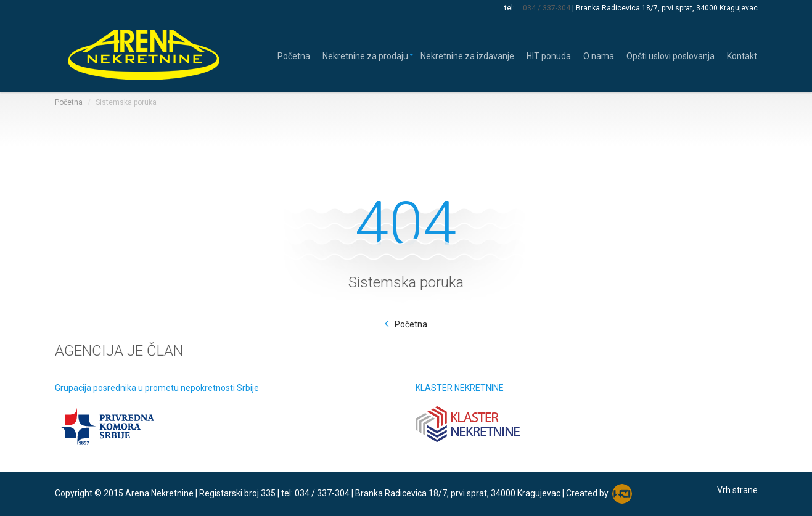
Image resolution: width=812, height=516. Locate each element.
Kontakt (742, 55)
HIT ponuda (549, 55)
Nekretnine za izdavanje (467, 55)
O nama (599, 55)
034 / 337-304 (547, 8)
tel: (511, 8)
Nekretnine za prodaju (365, 55)
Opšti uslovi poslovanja (671, 55)
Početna (294, 55)
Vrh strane (737, 490)
